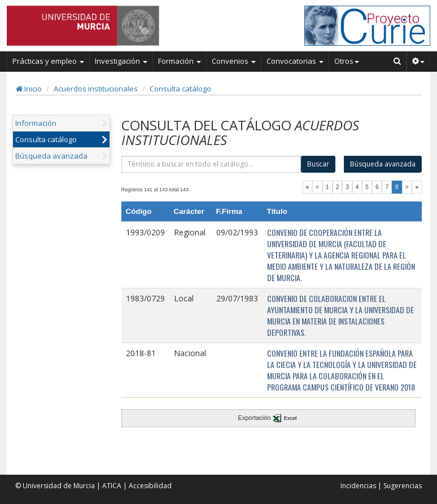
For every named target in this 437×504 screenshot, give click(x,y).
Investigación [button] (121, 61)
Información (36, 123)
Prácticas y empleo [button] (48, 61)
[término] (211, 164)
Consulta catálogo (180, 89)
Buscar (318, 164)
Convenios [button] (234, 61)
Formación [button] (180, 61)
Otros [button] (347, 61)
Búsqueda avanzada (51, 156)
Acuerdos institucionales (96, 89)
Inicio (29, 89)
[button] (419, 61)
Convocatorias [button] (295, 61)
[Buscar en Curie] (397, 61)
